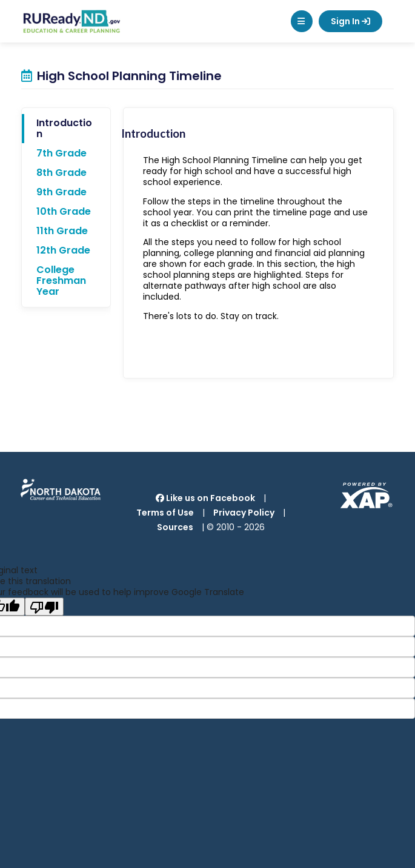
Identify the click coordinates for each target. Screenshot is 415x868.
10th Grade (64, 211)
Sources (175, 527)
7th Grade (61, 153)
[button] (302, 21)
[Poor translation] (44, 607)
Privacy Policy (244, 513)
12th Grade (63, 250)
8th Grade (61, 173)
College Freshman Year (61, 281)
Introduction (64, 128)
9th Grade (61, 192)
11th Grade (62, 231)
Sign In (350, 21)
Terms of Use (165, 513)
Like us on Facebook (205, 498)
